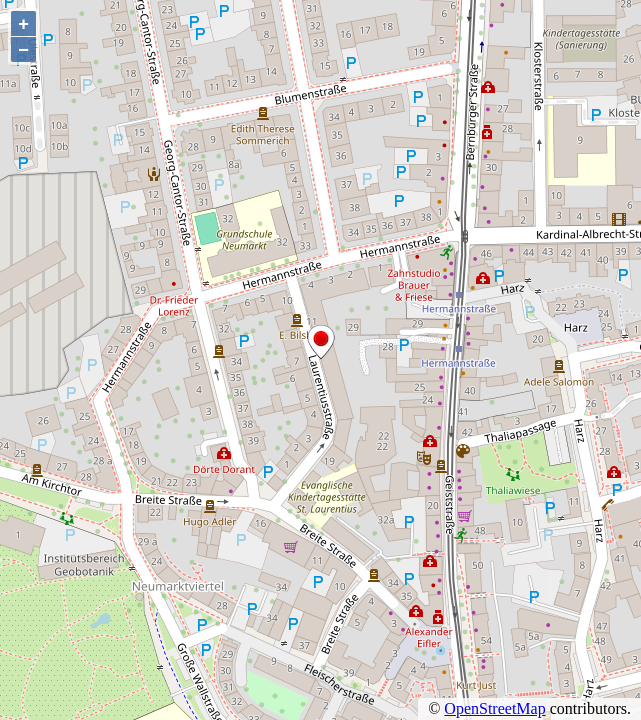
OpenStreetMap (494, 708)
